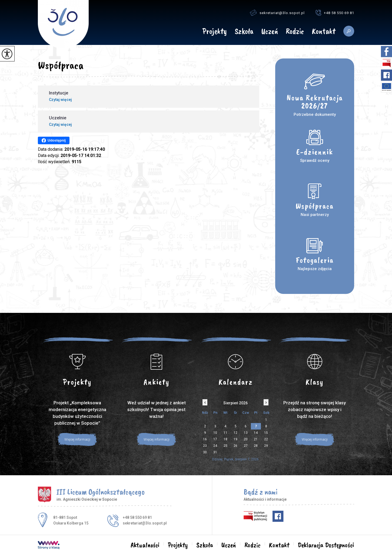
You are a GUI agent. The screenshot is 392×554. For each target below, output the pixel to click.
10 (215, 433)
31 (215, 452)
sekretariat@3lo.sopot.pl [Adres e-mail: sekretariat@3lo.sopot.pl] (145, 523)
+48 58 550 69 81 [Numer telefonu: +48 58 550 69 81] (137, 517)
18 (225, 439)
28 (256, 446)
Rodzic (295, 32)
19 (235, 439)
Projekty (215, 32)
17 (215, 439)
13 (246, 433)
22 (266, 439)
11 (225, 433)
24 (215, 446)
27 (246, 446)
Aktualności (191, 31)
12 (235, 433)
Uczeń (270, 32)
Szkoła (244, 32)
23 (205, 446)
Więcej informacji (77, 439)
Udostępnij (54, 140)
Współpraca (61, 65)
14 (256, 433)
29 (266, 446)
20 (246, 439)
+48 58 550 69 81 (335, 13)
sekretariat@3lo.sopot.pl (277, 13)
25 (225, 446)
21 (256, 439)
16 (205, 439)
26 (235, 446)
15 (266, 433)
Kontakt (324, 32)
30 (205, 452)
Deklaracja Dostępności (326, 545)
